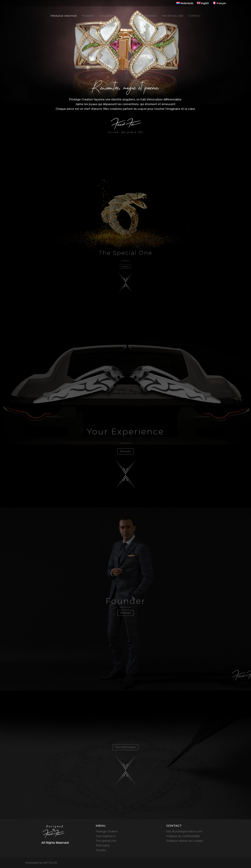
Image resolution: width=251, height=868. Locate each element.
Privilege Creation (107, 831)
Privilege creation (64, 16)
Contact (194, 16)
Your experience (145, 16)
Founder (88, 16)
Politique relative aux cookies (185, 841)
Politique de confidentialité (183, 836)
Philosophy (107, 16)
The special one (173, 16)
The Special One (106, 841)
